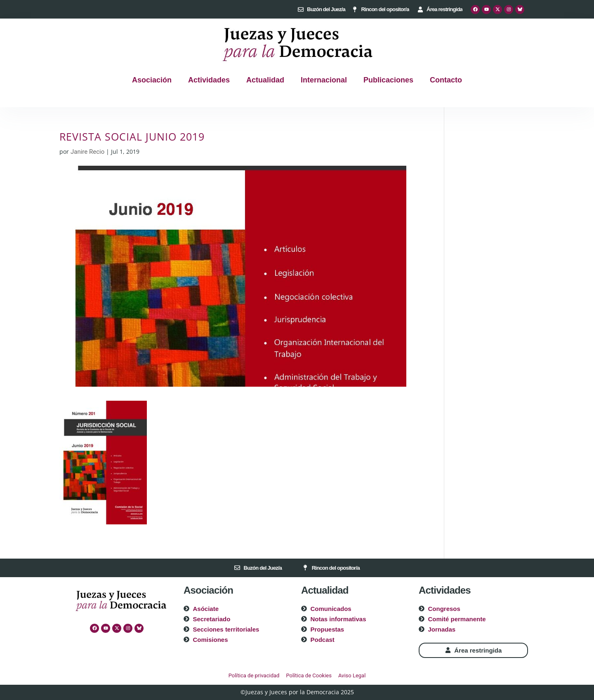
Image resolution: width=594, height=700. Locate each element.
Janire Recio (87, 152)
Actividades (209, 80)
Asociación (152, 80)
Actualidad (265, 80)
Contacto (446, 80)
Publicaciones (388, 80)
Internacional (324, 80)
